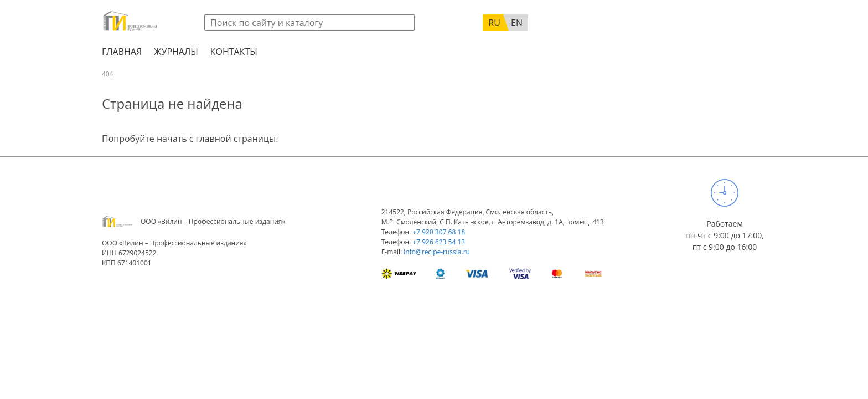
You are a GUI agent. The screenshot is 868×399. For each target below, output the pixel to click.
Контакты (234, 52)
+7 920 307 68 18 (439, 232)
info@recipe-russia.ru (437, 252)
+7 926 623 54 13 (439, 242)
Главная (122, 52)
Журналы (176, 52)
